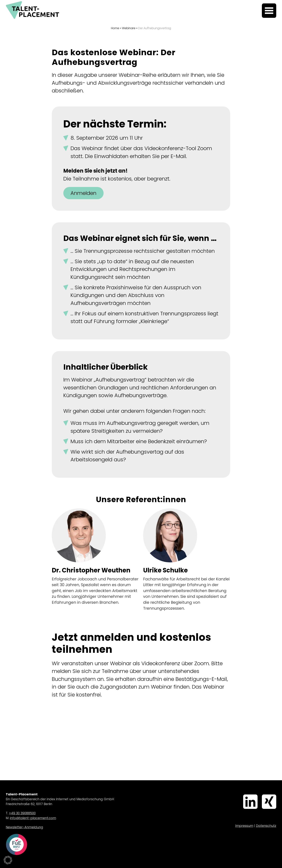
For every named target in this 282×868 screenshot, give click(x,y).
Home (115, 28)
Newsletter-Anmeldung (24, 827)
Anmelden (83, 193)
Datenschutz (266, 826)
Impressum (244, 826)
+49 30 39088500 (22, 813)
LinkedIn (244, 795)
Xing (263, 795)
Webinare (129, 28)
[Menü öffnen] (269, 11)
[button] (8, 860)
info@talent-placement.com (33, 818)
